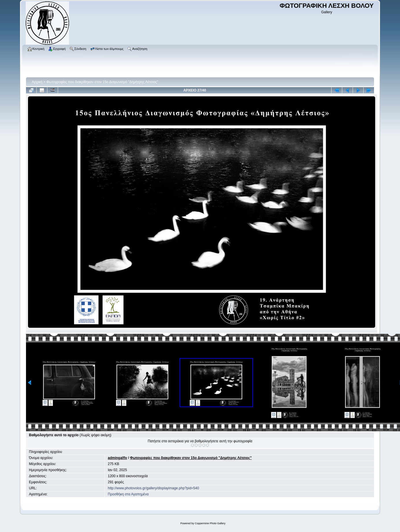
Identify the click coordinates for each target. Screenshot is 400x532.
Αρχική (37, 82)
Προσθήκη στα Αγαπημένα (128, 494)
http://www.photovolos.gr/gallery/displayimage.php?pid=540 (153, 488)
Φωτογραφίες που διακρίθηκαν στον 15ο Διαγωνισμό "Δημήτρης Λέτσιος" (102, 82)
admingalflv (117, 458)
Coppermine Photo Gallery (210, 523)
